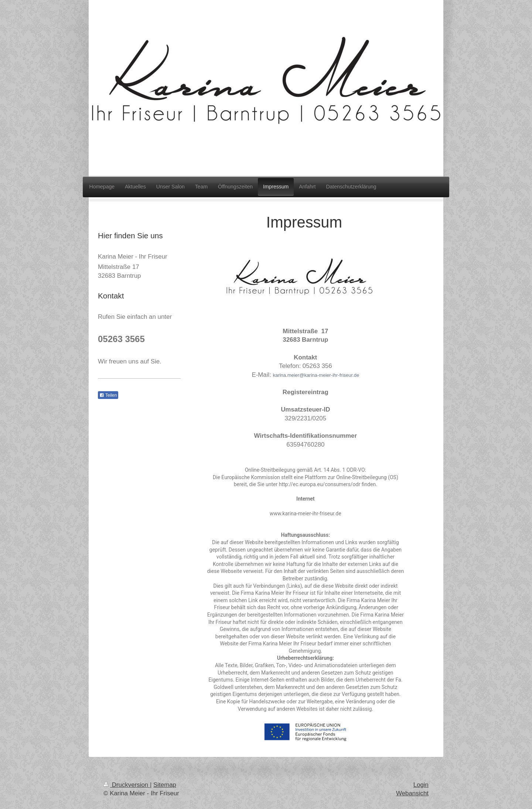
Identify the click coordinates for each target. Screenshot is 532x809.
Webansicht (412, 793)
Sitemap (165, 785)
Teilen (108, 395)
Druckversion (127, 785)
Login (421, 785)
